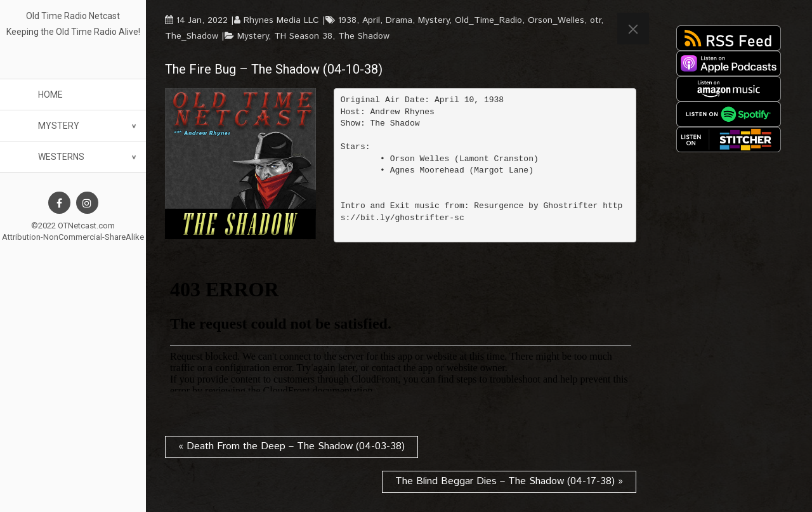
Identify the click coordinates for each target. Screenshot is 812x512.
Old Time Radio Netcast (73, 16)
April (371, 20)
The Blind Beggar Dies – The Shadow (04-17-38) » (509, 481)
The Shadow (364, 36)
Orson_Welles (556, 20)
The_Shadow (192, 36)
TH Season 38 (303, 36)
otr (595, 20)
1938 (347, 20)
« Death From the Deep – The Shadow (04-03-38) (291, 446)
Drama (399, 20)
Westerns (61, 157)
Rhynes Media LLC (281, 20)
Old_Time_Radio (488, 20)
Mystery (59, 126)
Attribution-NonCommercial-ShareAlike (73, 237)
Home (50, 95)
